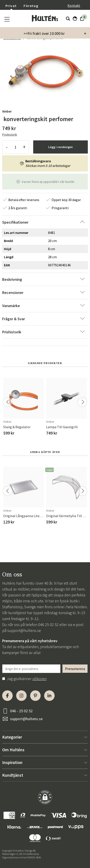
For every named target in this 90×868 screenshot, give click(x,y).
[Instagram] (21, 696)
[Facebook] (7, 696)
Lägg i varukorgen (61, 147)
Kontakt (74, 5)
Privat (11, 6)
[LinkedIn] (49, 696)
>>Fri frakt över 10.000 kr (44, 33)
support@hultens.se (24, 630)
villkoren (39, 679)
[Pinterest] (35, 696)
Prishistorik (10, 134)
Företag (31, 6)
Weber (7, 111)
